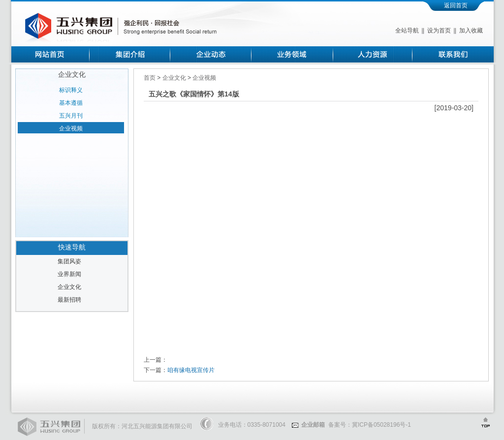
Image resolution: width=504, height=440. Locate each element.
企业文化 (69, 287)
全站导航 (407, 31)
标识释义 (71, 90)
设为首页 (439, 31)
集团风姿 (69, 261)
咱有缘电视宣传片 (191, 370)
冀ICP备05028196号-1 (381, 425)
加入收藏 (471, 31)
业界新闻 (69, 274)
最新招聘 (69, 300)
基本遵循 (71, 103)
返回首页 (456, 5)
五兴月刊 (71, 116)
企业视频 (71, 128)
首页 (150, 78)
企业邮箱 (308, 425)
